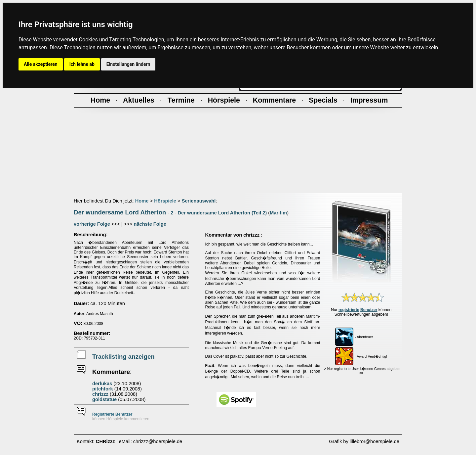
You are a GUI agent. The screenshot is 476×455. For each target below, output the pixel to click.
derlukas (102, 384)
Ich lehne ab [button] (82, 64)
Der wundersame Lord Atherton (120, 212)
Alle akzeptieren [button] (41, 64)
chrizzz (100, 394)
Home (142, 201)
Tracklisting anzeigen (123, 357)
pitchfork (103, 389)
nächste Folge (150, 224)
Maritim (278, 213)
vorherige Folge (92, 224)
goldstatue (104, 399)
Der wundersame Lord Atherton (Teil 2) (222, 213)
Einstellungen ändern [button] (128, 64)
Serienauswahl (199, 201)
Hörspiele (165, 201)
